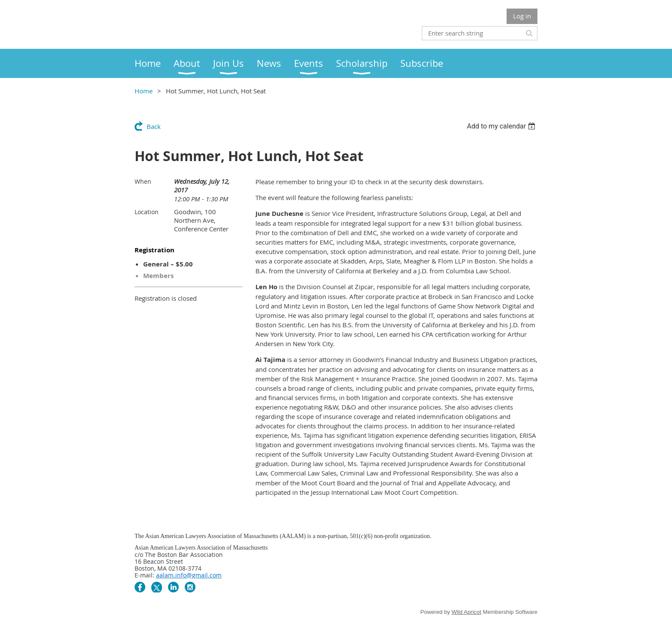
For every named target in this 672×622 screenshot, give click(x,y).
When (143, 181)
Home (144, 91)
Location (147, 212)
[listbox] (502, 126)
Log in (522, 16)
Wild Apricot (466, 612)
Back (154, 126)
